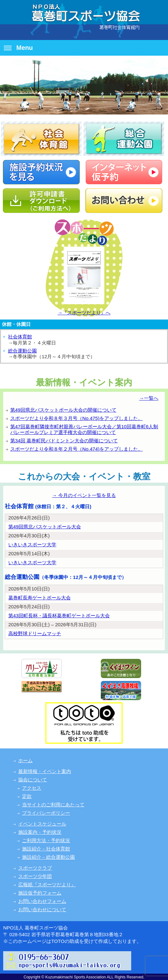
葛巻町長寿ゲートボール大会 (40, 598)
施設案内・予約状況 (40, 832)
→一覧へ (149, 398)
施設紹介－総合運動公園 (48, 857)
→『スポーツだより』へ (84, 313)
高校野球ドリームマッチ (35, 633)
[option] (84, 85)
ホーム (25, 760)
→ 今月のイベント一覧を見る (84, 495)
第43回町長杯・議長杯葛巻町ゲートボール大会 (59, 616)
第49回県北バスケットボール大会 (45, 527)
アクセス (32, 788)
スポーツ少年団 (35, 876)
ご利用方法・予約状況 (46, 840)
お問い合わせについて (42, 909)
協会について (33, 780)
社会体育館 (20, 337)
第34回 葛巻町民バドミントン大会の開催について (64, 441)
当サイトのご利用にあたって (53, 805)
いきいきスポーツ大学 (32, 545)
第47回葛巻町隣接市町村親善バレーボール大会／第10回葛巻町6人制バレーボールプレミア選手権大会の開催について (84, 429)
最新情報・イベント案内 (45, 771)
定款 (27, 796)
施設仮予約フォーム (40, 893)
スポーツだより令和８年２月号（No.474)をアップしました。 (76, 449)
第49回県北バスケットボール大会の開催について (63, 410)
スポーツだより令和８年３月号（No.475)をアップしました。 (76, 418)
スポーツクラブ (35, 868)
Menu (18, 48)
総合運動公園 (22, 351)
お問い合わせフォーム (42, 901)
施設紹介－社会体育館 (46, 849)
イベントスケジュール (42, 824)
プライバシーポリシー (46, 813)
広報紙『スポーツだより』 (47, 885)
